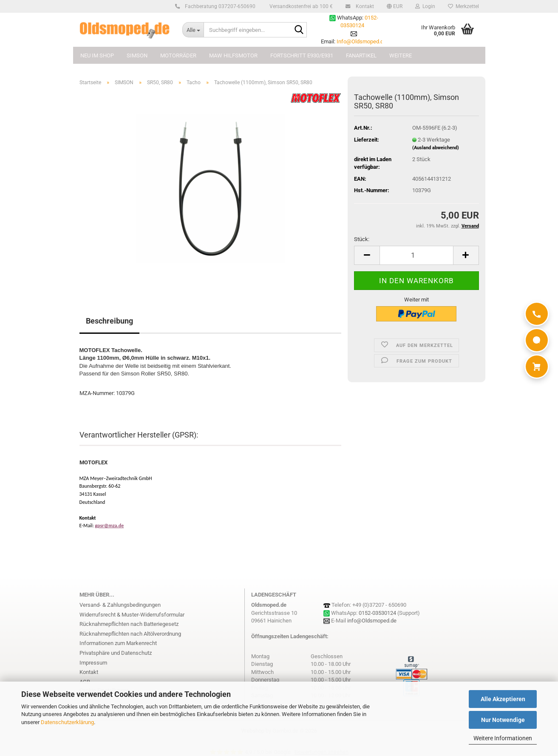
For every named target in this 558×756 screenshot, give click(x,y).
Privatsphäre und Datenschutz (116, 653)
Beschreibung (109, 321)
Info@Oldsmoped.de (361, 41)
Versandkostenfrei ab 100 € (300, 6)
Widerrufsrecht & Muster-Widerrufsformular (132, 615)
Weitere (401, 55)
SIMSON (137, 55)
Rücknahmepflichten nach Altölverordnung (130, 634)
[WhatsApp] (537, 340)
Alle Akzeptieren (503, 699)
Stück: (362, 239)
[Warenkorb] (537, 367)
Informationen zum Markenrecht (118, 643)
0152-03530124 (377, 613)
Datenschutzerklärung (67, 722)
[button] (395, 6)
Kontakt (364, 6)
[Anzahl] (416, 255)
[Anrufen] (537, 314)
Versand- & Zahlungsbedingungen (120, 605)
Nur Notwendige (503, 720)
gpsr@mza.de (109, 526)
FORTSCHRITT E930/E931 (302, 55)
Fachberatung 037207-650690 (219, 6)
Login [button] (425, 6)
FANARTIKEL (361, 55)
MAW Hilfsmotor (233, 55)
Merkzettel (463, 6)
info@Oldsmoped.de (372, 621)
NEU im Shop (97, 55)
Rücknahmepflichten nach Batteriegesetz (129, 624)
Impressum (93, 663)
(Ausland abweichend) (436, 148)
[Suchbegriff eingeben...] (193, 30)
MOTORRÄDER (178, 55)
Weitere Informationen (503, 738)
